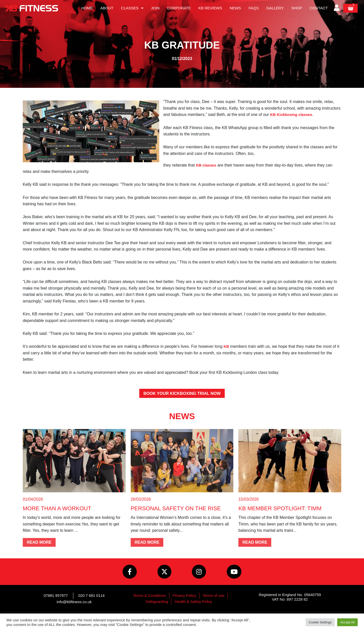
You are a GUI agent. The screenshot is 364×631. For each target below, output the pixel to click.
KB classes (207, 165)
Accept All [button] (347, 622)
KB (226, 346)
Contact (319, 8)
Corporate (179, 8)
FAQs (254, 8)
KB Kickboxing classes (292, 115)
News (235, 8)
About (107, 8)
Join (155, 8)
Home (87, 8)
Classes (132, 8)
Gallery (275, 8)
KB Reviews (210, 8)
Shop (297, 8)
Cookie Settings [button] (320, 622)
